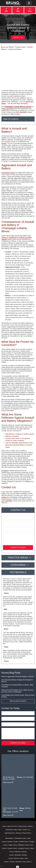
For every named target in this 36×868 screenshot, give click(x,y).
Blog (15, 815)
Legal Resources (9, 819)
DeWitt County (24, 827)
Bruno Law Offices (8, 94)
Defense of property (12, 422)
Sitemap (18, 819)
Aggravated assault (8, 158)
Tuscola (12, 847)
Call (6, 10)
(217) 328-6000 (21, 98)
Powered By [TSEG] (18, 862)
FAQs (20, 815)
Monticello (18, 841)
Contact (4, 483)
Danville (10, 827)
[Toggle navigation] (29, 3)
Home (4, 812)
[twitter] (18, 853)
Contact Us (18, 37)
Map (18, 10)
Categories (18, 550)
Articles (30, 812)
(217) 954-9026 (28, 763)
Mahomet (18, 837)
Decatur (16, 827)
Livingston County (23, 834)
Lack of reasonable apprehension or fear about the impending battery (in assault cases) (19, 431)
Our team (5, 456)
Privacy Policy (26, 819)
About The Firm (12, 812)
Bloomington (9, 824)
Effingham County (23, 831)
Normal (16, 844)
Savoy (29, 847)
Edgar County (13, 831)
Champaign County (20, 824)
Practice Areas (18, 543)
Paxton (22, 844)
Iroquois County (12, 834)
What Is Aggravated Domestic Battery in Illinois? (18, 662)
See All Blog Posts (18, 687)
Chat (30, 10)
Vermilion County (21, 847)
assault (4, 129)
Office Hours (8, 768)
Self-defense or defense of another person (20, 420)
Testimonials (9, 815)
